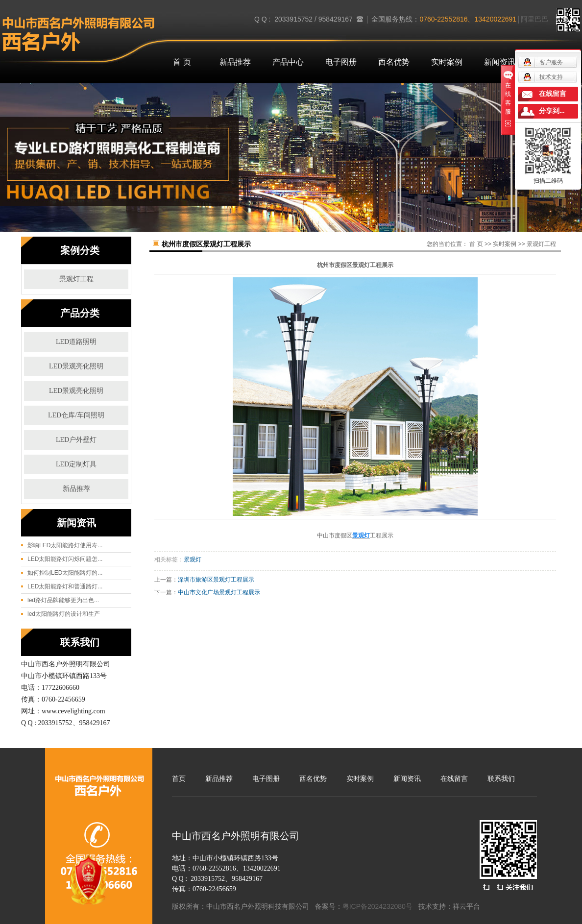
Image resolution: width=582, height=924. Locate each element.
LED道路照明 (76, 342)
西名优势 (394, 62)
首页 (179, 778)
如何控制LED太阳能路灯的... (65, 573)
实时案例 (447, 62)
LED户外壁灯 (76, 440)
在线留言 (454, 778)
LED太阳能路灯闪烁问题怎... (65, 559)
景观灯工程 (76, 279)
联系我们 (501, 778)
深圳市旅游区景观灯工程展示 (216, 580)
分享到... (552, 111)
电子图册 (341, 62)
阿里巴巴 (534, 19)
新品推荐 (235, 62)
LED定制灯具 (76, 464)
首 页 (182, 62)
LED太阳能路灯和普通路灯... (65, 586)
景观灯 (193, 559)
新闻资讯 (500, 62)
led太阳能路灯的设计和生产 (64, 614)
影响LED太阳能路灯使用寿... (65, 545)
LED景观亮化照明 (76, 366)
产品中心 (288, 62)
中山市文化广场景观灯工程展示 (219, 592)
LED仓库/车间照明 (76, 415)
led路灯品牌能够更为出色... (63, 600)
